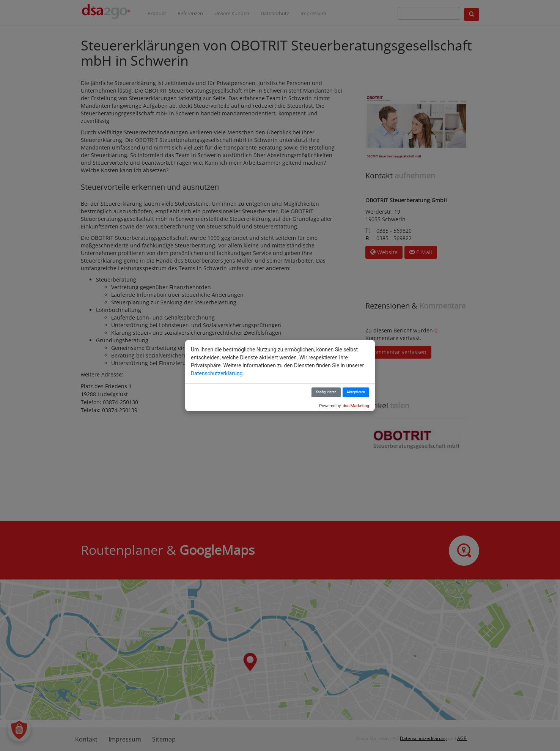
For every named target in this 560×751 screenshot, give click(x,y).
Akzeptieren (356, 392)
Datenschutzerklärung (217, 373)
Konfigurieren (326, 392)
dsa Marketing (356, 406)
